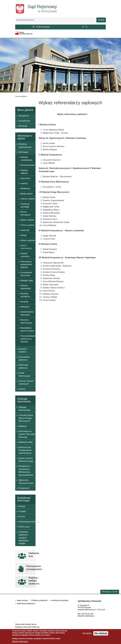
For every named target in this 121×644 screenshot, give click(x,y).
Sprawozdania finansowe (27, 313)
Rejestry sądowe (24, 172)
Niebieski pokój (26, 442)
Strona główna (21, 96)
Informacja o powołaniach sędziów (26, 264)
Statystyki (25, 307)
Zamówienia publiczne (24, 358)
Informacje (23, 152)
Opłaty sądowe (27, 220)
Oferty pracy (24, 527)
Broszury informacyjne (26, 321)
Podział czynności (25, 255)
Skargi (23, 235)
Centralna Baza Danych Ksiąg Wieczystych (26, 418)
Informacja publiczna (23, 366)
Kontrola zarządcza (25, 295)
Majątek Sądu (27, 281)
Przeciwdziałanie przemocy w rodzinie (28, 339)
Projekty (22, 511)
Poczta (22, 517)
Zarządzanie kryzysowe (26, 274)
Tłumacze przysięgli (25, 205)
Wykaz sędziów (28, 240)
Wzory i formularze (25, 213)
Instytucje (25, 230)
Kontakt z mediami (23, 350)
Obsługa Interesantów (24, 409)
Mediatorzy (26, 188)
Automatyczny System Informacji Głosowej (27, 434)
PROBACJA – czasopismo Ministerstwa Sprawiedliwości (26, 471)
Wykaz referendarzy (26, 247)
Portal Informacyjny (24, 374)
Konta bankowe (28, 165)
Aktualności (24, 116)
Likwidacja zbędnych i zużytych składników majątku (24, 538)
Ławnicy (24, 183)
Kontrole (24, 302)
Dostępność (24, 488)
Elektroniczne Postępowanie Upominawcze (25, 450)
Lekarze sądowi (28, 199)
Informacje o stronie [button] (110, 592)
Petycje (22, 506)
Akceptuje (87, 634)
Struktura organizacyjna (25, 145)
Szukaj (101, 20)
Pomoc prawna (27, 225)
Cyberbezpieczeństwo (27, 522)
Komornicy (25, 178)
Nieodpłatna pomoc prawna (27, 329)
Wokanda (23, 126)
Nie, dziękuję (101, 634)
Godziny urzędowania (26, 159)
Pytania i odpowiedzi (26, 287)
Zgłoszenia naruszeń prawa (26, 482)
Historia (22, 389)
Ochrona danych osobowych (26, 382)
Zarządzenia (24, 121)
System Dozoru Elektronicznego (26, 460)
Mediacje (23, 426)
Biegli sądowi (26, 194)
